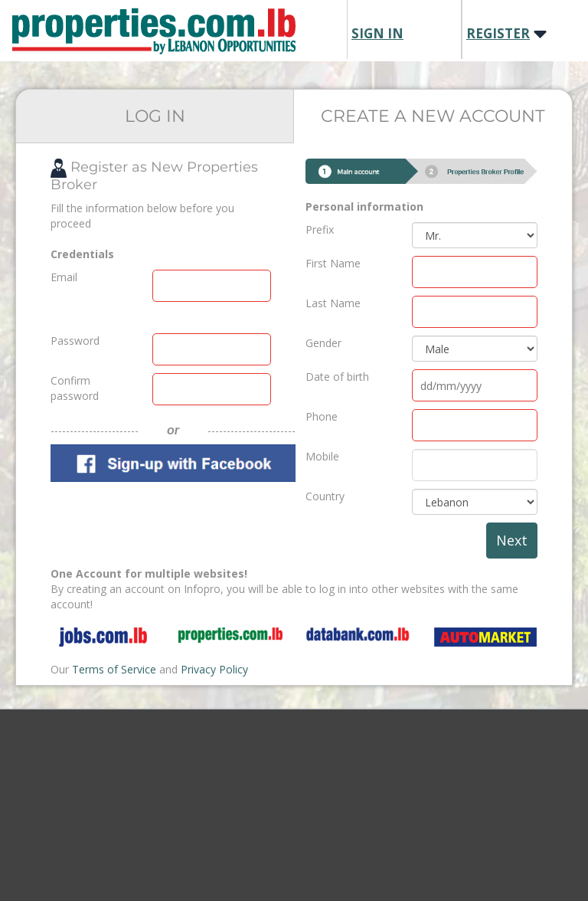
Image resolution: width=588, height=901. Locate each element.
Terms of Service (114, 669)
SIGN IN (377, 33)
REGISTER (498, 33)
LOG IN (155, 116)
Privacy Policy (214, 669)
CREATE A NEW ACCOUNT (433, 116)
